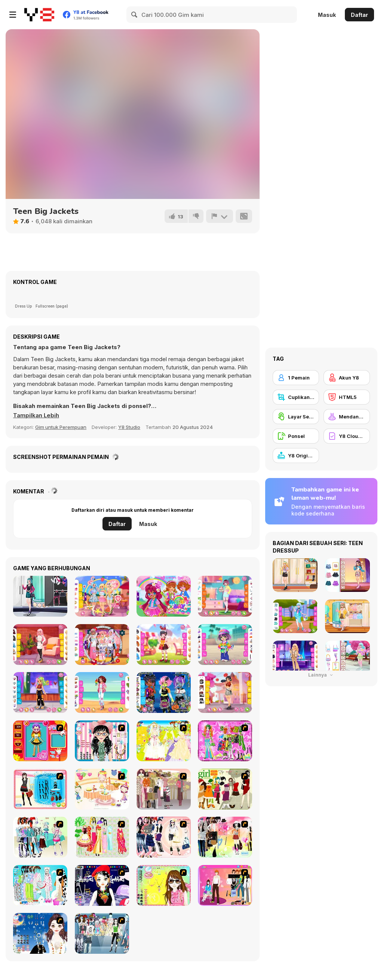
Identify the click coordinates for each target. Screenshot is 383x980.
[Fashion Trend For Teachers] (164, 789)
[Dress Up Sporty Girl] (164, 837)
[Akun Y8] (347, 378)
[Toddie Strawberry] (164, 596)
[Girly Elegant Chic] (40, 645)
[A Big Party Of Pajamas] (40, 885)
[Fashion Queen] (40, 789)
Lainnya (321, 675)
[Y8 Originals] (296, 456)
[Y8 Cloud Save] (347, 436)
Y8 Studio (129, 427)
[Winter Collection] (40, 837)
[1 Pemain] (296, 378)
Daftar (359, 15)
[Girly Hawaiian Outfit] (102, 692)
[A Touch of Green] (225, 741)
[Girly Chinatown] (225, 692)
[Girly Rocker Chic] (40, 596)
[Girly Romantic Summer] (102, 596)
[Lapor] (220, 216)
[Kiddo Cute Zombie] (164, 692)
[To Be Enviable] (164, 885)
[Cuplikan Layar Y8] (296, 397)
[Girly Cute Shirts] (225, 596)
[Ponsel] (296, 436)
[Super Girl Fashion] (225, 789)
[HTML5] (347, 397)
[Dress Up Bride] (164, 741)
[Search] (135, 15)
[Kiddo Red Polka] (164, 645)
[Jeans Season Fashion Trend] (102, 933)
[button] (36, 415)
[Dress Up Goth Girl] (40, 933)
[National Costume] (102, 837)
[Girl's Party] (102, 789)
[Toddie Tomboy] (225, 645)
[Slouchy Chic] (225, 837)
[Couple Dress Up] (225, 885)
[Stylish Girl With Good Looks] (102, 885)
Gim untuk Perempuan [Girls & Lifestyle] (61, 427)
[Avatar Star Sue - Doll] (40, 741)
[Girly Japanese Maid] (102, 645)
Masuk (327, 15)
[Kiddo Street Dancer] (40, 692)
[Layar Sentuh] (296, 417)
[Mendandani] (347, 417)
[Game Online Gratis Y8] (39, 15)
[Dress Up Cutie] (102, 741)
